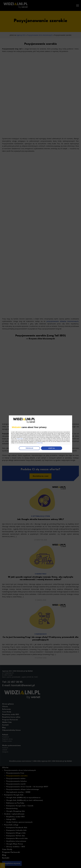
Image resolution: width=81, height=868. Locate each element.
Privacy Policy (52, 439)
